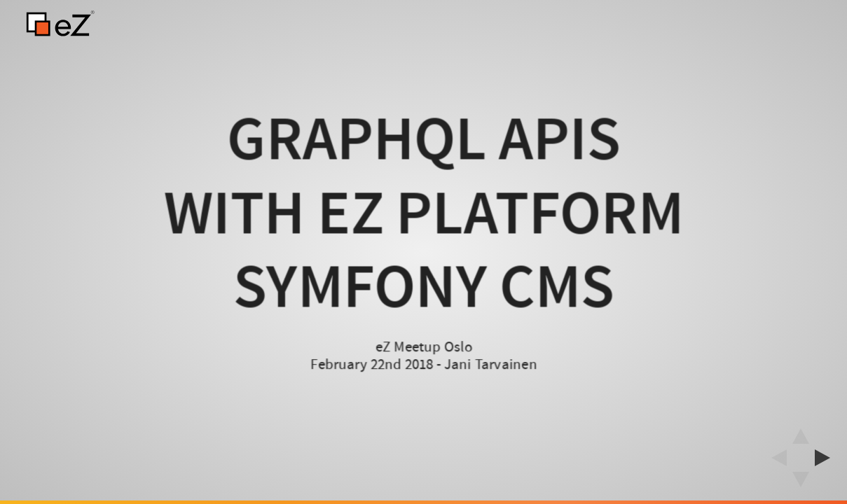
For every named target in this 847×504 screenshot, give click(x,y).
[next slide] (827, 458)
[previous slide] (775, 458)
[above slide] (801, 432)
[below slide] (801, 484)
